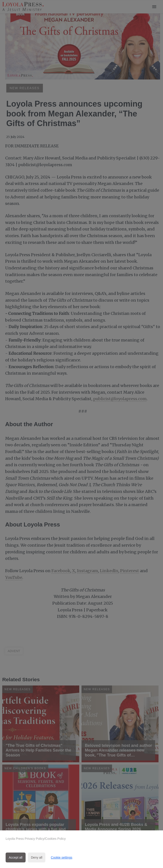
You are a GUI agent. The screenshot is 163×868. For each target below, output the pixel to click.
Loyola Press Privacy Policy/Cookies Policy (36, 839)
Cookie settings (62, 857)
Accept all (16, 857)
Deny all (37, 857)
